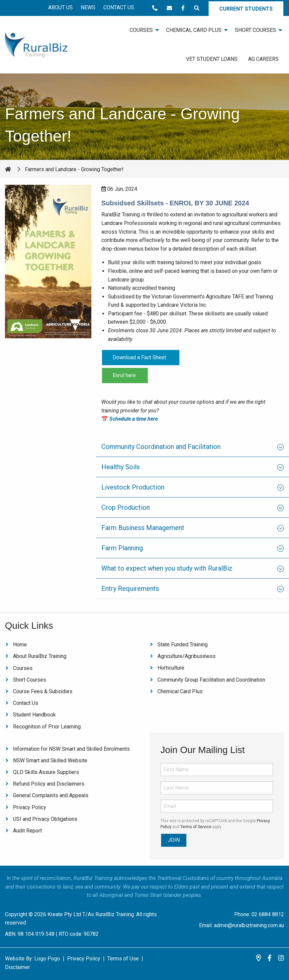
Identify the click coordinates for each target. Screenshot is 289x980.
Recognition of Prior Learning (47, 727)
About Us (60, 7)
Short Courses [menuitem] (255, 30)
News (88, 7)
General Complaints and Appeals (51, 795)
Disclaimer (17, 967)
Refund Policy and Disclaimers (49, 784)
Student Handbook (34, 715)
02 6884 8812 (268, 914)
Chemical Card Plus (180, 691)
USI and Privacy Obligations (45, 819)
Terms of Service (196, 827)
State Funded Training (183, 645)
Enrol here (125, 375)
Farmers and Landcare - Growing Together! (74, 169)
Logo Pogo (47, 959)
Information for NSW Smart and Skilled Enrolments (71, 749)
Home (20, 645)
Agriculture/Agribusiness (187, 656)
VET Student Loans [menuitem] (212, 59)
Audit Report (27, 831)
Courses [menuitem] (141, 30)
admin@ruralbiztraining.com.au (249, 925)
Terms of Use (123, 959)
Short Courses (30, 680)
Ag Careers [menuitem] (263, 59)
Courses (23, 668)
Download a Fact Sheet (141, 357)
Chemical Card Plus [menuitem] (194, 30)
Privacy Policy (30, 807)
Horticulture (171, 668)
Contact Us (119, 7)
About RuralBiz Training (40, 656)
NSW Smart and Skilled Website (50, 761)
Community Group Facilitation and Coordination (211, 680)
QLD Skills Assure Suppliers (46, 772)
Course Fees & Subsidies (43, 691)
